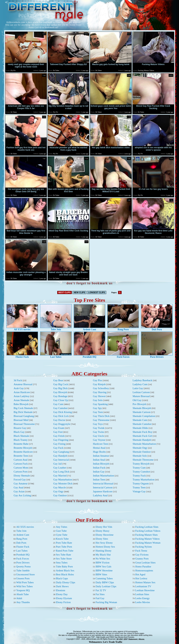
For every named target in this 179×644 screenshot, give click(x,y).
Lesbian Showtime (145, 590)
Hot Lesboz (141, 578)
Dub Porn (157, 328)
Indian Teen (99, 480)
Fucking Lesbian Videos (148, 531)
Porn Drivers (157, 356)
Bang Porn (123, 328)
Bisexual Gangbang (24, 416)
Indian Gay (99, 472)
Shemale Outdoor (142, 452)
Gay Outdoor (60, 495)
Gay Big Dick (60, 388)
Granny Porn (142, 559)
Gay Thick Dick (101, 416)
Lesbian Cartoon (141, 392)
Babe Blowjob (21, 404)
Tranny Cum (139, 468)
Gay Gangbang (61, 452)
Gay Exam (59, 428)
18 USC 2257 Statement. (127, 639)
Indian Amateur (101, 456)
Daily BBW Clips (105, 582)
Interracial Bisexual (103, 484)
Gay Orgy (58, 491)
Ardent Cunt (89, 328)
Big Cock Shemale (23, 408)
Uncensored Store (25, 574)
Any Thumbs (23, 602)
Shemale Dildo (140, 428)
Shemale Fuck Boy (142, 432)
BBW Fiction (102, 563)
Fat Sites (100, 594)
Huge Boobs (99, 452)
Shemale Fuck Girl (142, 436)
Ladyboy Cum (140, 384)
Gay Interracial (61, 460)
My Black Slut (103, 555)
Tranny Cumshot (141, 472)
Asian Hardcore (22, 392)
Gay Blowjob (60, 392)
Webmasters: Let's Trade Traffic (106, 642)
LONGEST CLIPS (97, 292)
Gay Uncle (99, 436)
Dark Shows (62, 586)
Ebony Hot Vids (104, 527)
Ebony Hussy (102, 531)
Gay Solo (98, 400)
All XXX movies (22, 328)
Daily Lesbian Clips (106, 586)
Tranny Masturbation (144, 480)
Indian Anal (99, 460)
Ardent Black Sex (65, 570)
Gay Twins (99, 432)
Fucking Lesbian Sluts (147, 527)
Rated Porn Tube (65, 551)
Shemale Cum (140, 420)
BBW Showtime (104, 570)
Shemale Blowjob (142, 408)
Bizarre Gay (20, 428)
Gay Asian (19, 491)
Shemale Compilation (144, 416)
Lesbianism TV (143, 586)
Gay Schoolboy (101, 388)
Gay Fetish (59, 436)
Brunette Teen (21, 456)
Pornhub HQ (89, 356)
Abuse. (142, 639)
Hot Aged (140, 574)
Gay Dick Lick (61, 416)
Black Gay (19, 432)
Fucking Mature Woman (148, 543)
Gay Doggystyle (62, 424)
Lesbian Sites (142, 594)
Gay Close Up (61, 400)
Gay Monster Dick (63, 484)
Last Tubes (56, 356)
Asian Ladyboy (22, 396)
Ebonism (60, 590)
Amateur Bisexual (23, 384)
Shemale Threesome (143, 460)
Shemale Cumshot (142, 424)
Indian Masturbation (103, 476)
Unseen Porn (23, 578)
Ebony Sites (102, 539)
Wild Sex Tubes (24, 586)
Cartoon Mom (21, 468)
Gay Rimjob (99, 384)
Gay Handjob (60, 456)
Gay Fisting (59, 444)
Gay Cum (58, 404)
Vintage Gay (139, 491)
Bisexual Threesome (24, 424)
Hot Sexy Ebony (104, 543)
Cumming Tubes (104, 578)
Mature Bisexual (141, 396)
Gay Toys (98, 424)
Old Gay (137, 400)
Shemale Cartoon (142, 412)
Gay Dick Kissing (63, 412)
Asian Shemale (21, 400)
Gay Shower (99, 396)
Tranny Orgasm (141, 484)
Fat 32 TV (101, 590)
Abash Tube (22, 594)
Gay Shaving (100, 392)
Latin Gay (138, 388)
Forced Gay (20, 480)
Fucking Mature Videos (147, 539)
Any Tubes (61, 527)
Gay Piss (98, 380)
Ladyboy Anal (100, 495)
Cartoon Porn (21, 472)
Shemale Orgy (140, 448)
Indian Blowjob (101, 464)
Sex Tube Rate (63, 555)
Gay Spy (97, 408)
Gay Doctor (59, 420)
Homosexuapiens (144, 570)
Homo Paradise (143, 567)
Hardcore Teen (101, 444)
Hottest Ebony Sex (105, 547)
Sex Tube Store (64, 559)
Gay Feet (58, 432)
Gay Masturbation (63, 480)
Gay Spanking (100, 404)
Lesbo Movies (143, 602)
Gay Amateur (21, 484)
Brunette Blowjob (23, 448)
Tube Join (56, 328)
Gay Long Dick (61, 472)
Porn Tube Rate (64, 543)
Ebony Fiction (63, 602)
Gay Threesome (101, 420)
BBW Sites (101, 574)
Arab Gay (19, 388)
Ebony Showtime (105, 535)
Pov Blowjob (139, 404)
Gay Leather (60, 468)
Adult (19, 598)
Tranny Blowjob (141, 464)
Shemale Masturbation (144, 444)
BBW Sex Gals (103, 567)
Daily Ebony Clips (66, 582)
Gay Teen (98, 412)
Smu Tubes (62, 563)
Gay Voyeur (99, 440)
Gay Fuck (58, 448)
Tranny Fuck (139, 476)
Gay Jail (58, 464)
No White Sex (103, 559)
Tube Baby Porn (64, 567)
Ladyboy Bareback (142, 380)
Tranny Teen (139, 487)
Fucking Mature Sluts (146, 535)
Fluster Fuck (22, 356)
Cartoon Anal (21, 460)
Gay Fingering (61, 440)
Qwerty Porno (24, 567)
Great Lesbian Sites (145, 563)
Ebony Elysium (64, 598)
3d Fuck (18, 380)
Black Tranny (21, 440)
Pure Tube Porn (64, 547)
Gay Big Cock (61, 384)
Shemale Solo (140, 456)
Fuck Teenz (141, 551)
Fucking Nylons (143, 547)
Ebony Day (62, 594)
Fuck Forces (123, 356)
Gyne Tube (62, 535)
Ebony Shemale (22, 476)
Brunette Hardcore (23, 452)
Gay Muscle (60, 487)
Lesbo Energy (142, 598)
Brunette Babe (21, 444)
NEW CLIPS (79, 292)
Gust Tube (61, 531)
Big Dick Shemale (23, 412)
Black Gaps (62, 578)
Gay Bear (58, 380)
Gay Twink (99, 428)
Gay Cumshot (60, 408)
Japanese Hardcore (103, 491)
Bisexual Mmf (21, 420)
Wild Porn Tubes (25, 582)
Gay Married (60, 476)
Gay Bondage (60, 396)
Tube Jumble (23, 570)
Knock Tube (62, 539)
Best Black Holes (65, 574)
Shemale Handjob (142, 440)
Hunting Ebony (103, 551)
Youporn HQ (23, 590)
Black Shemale (21, 436)
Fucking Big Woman (106, 602)
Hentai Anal (99, 448)
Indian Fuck (99, 468)
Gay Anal (19, 487)
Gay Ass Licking (22, 495)
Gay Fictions (142, 555)
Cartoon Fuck (21, 464)
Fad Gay (100, 598)
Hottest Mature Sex (145, 582)
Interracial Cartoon (103, 487)
